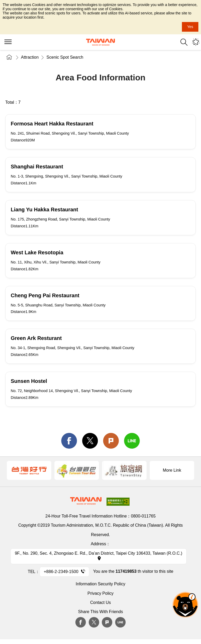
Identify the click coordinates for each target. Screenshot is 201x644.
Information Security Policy (100, 584)
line (132, 441)
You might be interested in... (196, 42)
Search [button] (184, 42)
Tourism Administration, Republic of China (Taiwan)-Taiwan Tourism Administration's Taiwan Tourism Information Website (100, 42)
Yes (190, 27)
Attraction (30, 57)
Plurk (111, 441)
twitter (90, 441)
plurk (107, 622)
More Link (172, 470)
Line (120, 622)
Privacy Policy (100, 593)
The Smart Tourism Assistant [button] (185, 605)
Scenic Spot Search (65, 57)
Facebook (81, 622)
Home (9, 57)
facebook (69, 441)
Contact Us (100, 602)
